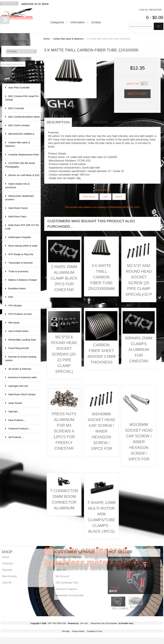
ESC (23, 297)
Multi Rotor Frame (23, 208)
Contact (96, 22)
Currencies (15, 41)
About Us (61, 570)
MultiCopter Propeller (23, 239)
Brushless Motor (23, 289)
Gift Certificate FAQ (67, 583)
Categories (57, 22)
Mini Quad (23, 323)
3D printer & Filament (23, 370)
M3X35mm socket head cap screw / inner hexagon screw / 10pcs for (139, 442)
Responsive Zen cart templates (104, 623)
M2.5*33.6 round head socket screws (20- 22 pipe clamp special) (64, 354)
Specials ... (14, 411)
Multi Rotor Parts (23, 217)
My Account (62, 576)
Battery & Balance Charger (23, 281)
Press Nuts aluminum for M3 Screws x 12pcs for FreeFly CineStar (64, 431)
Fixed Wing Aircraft (23, 348)
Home (46, 39)
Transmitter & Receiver (23, 264)
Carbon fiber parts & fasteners (68, 39)
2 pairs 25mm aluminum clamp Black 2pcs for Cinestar (64, 278)
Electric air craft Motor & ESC (24, 177)
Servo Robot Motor (23, 331)
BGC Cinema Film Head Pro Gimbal (22, 98)
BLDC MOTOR (139, 607)
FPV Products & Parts (23, 316)
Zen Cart (84, 623)
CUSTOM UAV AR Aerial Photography (21, 165)
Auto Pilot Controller (23, 89)
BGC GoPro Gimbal (23, 125)
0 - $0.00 (155, 18)
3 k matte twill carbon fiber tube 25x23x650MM (101, 277)
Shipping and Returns (68, 557)
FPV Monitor (23, 306)
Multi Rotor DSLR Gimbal (23, 396)
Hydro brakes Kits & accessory (21, 186)
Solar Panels (23, 403)
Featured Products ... (20, 429)
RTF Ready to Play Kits (23, 256)
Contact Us (62, 563)
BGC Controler (23, 108)
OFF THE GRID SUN (57, 623)
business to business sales (23, 379)
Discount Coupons (66, 589)
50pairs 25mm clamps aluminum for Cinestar (139, 350)
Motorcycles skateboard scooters (21, 198)
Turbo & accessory (23, 271)
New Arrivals (9, 576)
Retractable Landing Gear (23, 341)
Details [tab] (81, 122)
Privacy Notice (78, 631)
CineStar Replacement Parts (24, 156)
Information (78, 22)
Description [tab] (58, 122)
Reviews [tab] (101, 122)
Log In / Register (150, 10)
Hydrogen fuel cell (23, 386)
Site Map (66, 631)
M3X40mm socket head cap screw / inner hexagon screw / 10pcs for (101, 431)
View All (7, 583)
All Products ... (16, 437)
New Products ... (17, 420)
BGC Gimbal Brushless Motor (24, 118)
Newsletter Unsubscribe (70, 595)
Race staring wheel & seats (23, 247)
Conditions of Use (94, 631)
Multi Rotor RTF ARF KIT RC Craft (22, 227)
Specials (9, 4)
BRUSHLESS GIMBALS (23, 135)
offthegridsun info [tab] (132, 122)
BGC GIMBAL (121, 608)
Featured (7, 563)
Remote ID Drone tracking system (21, 359)
